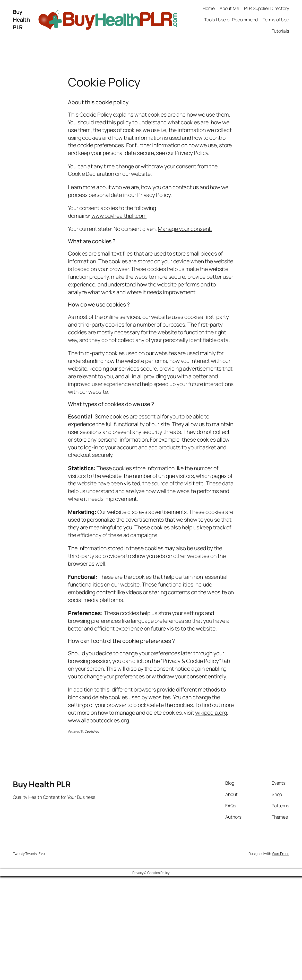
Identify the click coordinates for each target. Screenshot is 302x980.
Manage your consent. (185, 229)
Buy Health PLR (21, 19)
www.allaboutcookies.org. (99, 720)
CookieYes (92, 732)
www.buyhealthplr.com (119, 216)
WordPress (281, 854)
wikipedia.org (211, 712)
